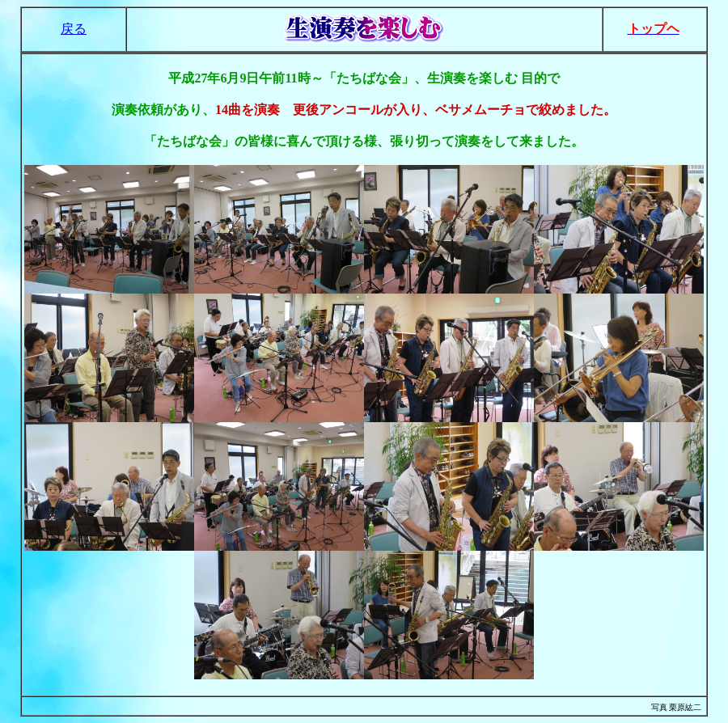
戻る (74, 29)
